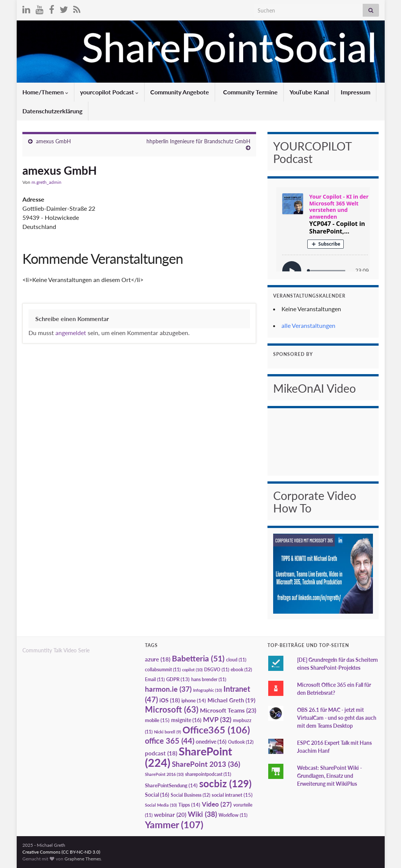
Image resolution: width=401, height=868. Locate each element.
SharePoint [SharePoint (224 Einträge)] (189, 757)
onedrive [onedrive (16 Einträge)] (211, 742)
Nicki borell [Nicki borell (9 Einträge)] (167, 732)
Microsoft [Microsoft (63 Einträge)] (172, 709)
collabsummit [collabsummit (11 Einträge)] (163, 670)
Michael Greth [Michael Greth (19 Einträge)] (231, 700)
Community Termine (250, 92)
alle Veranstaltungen (308, 325)
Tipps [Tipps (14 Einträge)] (189, 805)
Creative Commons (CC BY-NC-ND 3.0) (61, 852)
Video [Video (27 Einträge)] (217, 804)
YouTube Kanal (309, 92)
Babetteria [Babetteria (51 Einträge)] (198, 658)
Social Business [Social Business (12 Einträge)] (190, 795)
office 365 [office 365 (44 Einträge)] (170, 741)
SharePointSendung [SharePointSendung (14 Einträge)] (171, 785)
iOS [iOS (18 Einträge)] (170, 700)
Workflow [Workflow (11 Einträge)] (233, 815)
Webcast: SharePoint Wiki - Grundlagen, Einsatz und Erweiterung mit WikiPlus (329, 776)
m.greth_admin (46, 182)
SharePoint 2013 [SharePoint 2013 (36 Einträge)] (206, 764)
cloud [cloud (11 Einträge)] (236, 660)
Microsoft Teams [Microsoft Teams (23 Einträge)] (228, 710)
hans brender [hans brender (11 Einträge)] (209, 679)
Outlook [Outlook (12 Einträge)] (241, 742)
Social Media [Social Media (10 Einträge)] (161, 805)
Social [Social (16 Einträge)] (157, 795)
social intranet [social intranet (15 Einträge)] (232, 795)
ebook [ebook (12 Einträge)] (241, 670)
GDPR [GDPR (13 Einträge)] (178, 679)
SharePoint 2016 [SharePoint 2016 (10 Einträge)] (164, 774)
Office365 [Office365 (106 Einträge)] (216, 730)
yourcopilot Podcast (109, 92)
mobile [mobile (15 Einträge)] (157, 720)
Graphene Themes (83, 859)
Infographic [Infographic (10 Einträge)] (208, 690)
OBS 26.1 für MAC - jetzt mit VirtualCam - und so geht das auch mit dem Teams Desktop (337, 718)
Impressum (355, 92)
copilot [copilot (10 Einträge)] (192, 670)
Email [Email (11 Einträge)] (155, 679)
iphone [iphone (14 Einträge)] (194, 700)
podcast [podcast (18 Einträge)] (161, 753)
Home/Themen (45, 92)
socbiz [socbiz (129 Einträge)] (225, 783)
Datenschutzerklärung (52, 111)
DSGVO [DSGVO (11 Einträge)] (217, 670)
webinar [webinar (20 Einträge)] (170, 815)
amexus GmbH (53, 141)
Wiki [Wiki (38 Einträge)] (202, 814)
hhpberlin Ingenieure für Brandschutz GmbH (198, 141)
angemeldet (71, 333)
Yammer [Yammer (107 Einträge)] (174, 824)
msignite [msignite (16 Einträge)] (186, 720)
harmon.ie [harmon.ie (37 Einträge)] (168, 689)
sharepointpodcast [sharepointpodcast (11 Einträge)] (208, 774)
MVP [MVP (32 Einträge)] (217, 719)
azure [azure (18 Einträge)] (158, 659)
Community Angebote (180, 92)
